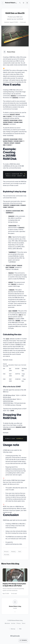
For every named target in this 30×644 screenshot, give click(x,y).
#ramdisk (7, 555)
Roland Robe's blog (11, 3)
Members (7, 623)
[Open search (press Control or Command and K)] (20, 3)
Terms (24, 623)
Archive (13, 623)
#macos (6, 552)
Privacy (19, 623)
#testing (13, 552)
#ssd (20, 552)
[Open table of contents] (23, 640)
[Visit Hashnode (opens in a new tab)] (15, 636)
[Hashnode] (15, 612)
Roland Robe (11, 52)
